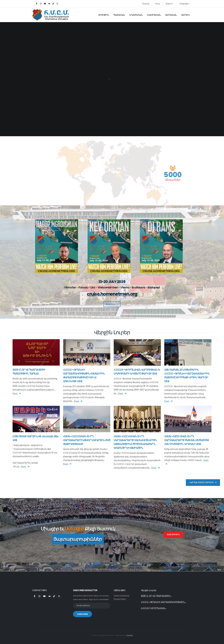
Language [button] (185, 4)
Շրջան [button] (169, 4)
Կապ (157, 4)
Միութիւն (104, 15)
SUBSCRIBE (82, 614)
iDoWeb (130, 635)
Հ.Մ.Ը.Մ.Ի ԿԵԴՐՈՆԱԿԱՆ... (154, 608)
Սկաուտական (154, 15)
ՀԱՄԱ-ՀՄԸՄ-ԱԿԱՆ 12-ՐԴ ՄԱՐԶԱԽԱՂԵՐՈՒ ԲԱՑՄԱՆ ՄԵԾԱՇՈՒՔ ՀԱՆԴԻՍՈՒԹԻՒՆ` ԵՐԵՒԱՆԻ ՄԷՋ (186, 440)
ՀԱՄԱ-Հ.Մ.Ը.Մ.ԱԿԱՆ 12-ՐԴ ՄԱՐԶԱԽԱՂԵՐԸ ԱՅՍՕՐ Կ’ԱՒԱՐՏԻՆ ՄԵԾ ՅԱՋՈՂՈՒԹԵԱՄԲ (87, 440)
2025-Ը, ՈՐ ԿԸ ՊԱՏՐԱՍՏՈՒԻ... (156, 596)
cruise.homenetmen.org (112, 294)
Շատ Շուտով (173, 535)
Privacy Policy (120, 599)
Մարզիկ (185, 15)
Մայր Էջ (146, 4)
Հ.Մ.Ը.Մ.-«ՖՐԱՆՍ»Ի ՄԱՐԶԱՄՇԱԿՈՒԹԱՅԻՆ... (163, 602)
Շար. (17, 393)
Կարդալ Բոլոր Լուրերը (203, 482)
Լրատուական (136, 15)
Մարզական (171, 15)
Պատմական (119, 15)
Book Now (112, 304)
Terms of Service (121, 596)
